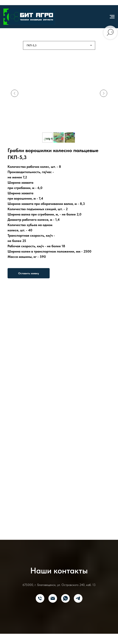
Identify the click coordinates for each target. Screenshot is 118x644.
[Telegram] (78, 598)
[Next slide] (104, 93)
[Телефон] (40, 598)
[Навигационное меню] (112, 17)
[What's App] (65, 598)
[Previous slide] (15, 93)
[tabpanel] (59, 168)
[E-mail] (53, 598)
